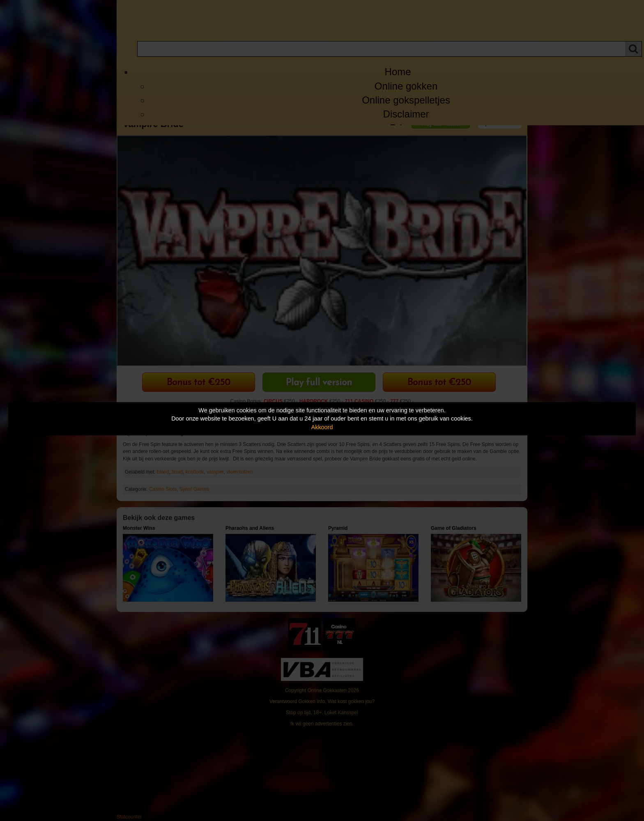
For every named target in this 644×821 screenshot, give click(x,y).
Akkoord (322, 427)
